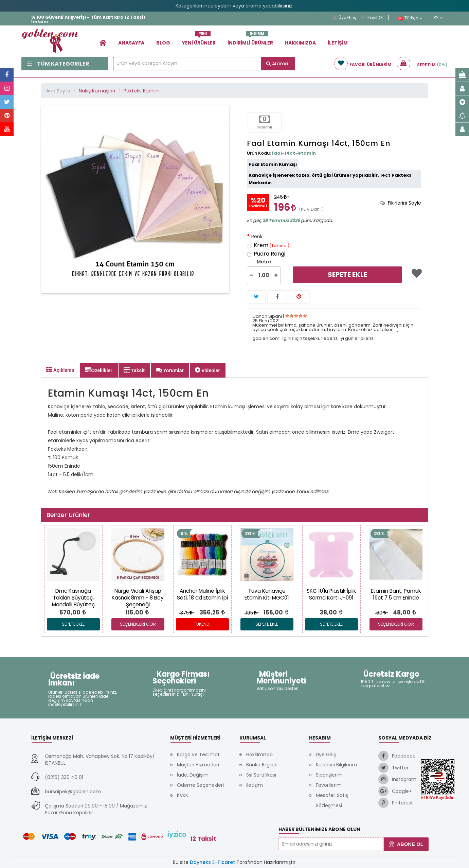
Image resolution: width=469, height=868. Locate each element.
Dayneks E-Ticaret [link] (212, 862)
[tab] (401, 203)
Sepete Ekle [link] (347, 275)
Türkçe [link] (410, 18)
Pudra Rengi (266, 254)
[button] (251, 275)
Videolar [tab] (208, 370)
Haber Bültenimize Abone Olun (319, 829)
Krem (268, 246)
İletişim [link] (338, 43)
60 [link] (381, 613)
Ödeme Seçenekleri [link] (200, 785)
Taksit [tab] (134, 370)
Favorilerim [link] (329, 785)
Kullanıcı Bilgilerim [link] (336, 765)
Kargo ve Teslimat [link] (198, 754)
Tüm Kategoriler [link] (58, 64)
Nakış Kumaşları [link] (97, 91)
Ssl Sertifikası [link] (261, 775)
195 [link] (251, 613)
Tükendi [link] (202, 624)
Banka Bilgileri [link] (262, 765)
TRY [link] (437, 18)
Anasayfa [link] (131, 43)
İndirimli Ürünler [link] (250, 40)
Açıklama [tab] (60, 370)
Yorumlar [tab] (170, 370)
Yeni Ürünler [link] (199, 40)
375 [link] (186, 613)
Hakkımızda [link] (300, 43)
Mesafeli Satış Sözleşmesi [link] (332, 800)
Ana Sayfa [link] (58, 91)
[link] (103, 43)
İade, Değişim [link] (193, 775)
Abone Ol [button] (406, 844)
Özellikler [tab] (98, 370)
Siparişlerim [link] (329, 775)
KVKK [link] (183, 795)
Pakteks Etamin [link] (142, 91)
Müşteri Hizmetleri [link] (198, 765)
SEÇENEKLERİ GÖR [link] (138, 624)
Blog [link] (163, 43)
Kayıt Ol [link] (372, 18)
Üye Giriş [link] (345, 18)
